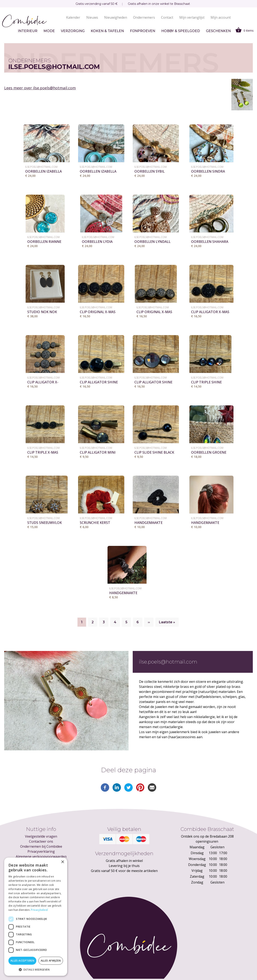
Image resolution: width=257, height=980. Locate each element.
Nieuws (92, 17)
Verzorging (73, 31)
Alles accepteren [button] (22, 961)
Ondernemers (144, 17)
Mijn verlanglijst (192, 17)
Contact (167, 17)
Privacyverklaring (41, 851)
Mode (49, 31)
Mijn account (221, 17)
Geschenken (218, 31)
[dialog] (36, 917)
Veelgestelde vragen (41, 836)
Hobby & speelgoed (181, 31)
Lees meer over (40, 88)
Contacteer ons (41, 841)
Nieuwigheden (116, 17)
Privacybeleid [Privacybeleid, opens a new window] (39, 910)
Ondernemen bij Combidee (41, 846)
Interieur (28, 31)
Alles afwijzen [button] (51, 961)
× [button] (62, 862)
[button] (36, 970)
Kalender (73, 17)
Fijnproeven (143, 31)
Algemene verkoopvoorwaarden (41, 856)
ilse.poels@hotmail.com (41, 167)
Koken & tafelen (107, 31)
